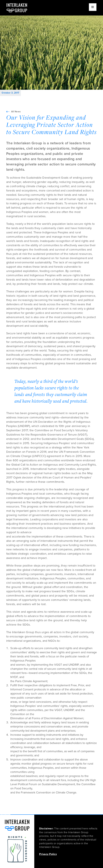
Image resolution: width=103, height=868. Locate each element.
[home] (17, 8)
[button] (93, 7)
